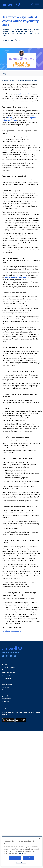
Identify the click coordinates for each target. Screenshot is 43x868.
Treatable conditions (9, 667)
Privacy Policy (6, 708)
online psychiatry (24, 94)
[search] (32, 4)
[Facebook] (3, 656)
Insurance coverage (8, 670)
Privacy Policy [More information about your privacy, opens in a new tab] (23, 862)
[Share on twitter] (19, 40)
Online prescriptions (9, 673)
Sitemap (20, 708)
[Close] (39, 847)
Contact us (6, 701)
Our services (6, 687)
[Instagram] (7, 656)
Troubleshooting (7, 678)
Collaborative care (8, 675)
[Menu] (37, 4)
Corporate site (7, 699)
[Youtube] (15, 656)
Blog (4, 74)
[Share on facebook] (12, 40)
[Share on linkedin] (16, 40)
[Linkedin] (11, 656)
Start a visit (6, 690)
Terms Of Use (13, 708)
